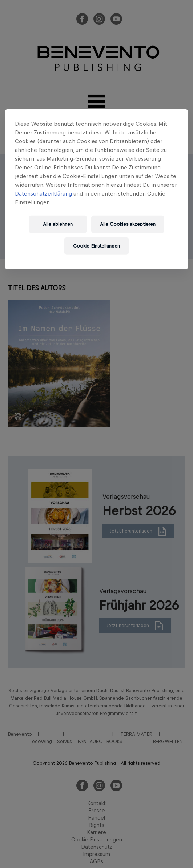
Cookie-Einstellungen (96, 246)
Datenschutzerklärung (44, 194)
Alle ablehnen (58, 224)
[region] (96, 189)
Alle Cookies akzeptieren (128, 224)
